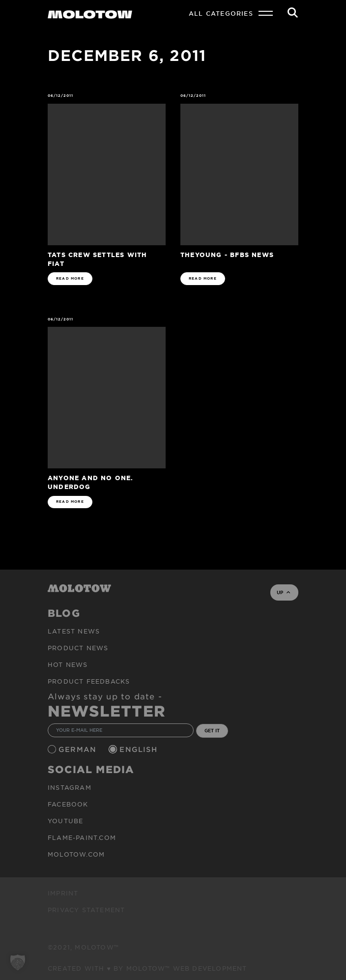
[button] (18, 962)
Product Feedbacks (89, 681)
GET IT (212, 730)
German (79, 749)
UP (283, 592)
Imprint (63, 893)
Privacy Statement (86, 910)
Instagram (70, 787)
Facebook (68, 804)
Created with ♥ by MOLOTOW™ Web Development (147, 968)
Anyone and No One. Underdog (91, 482)
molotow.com (76, 854)
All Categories (221, 13)
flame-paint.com (82, 837)
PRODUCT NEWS (78, 648)
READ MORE (70, 278)
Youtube (65, 821)
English (140, 749)
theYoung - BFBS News (227, 254)
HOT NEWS (68, 664)
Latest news (74, 631)
